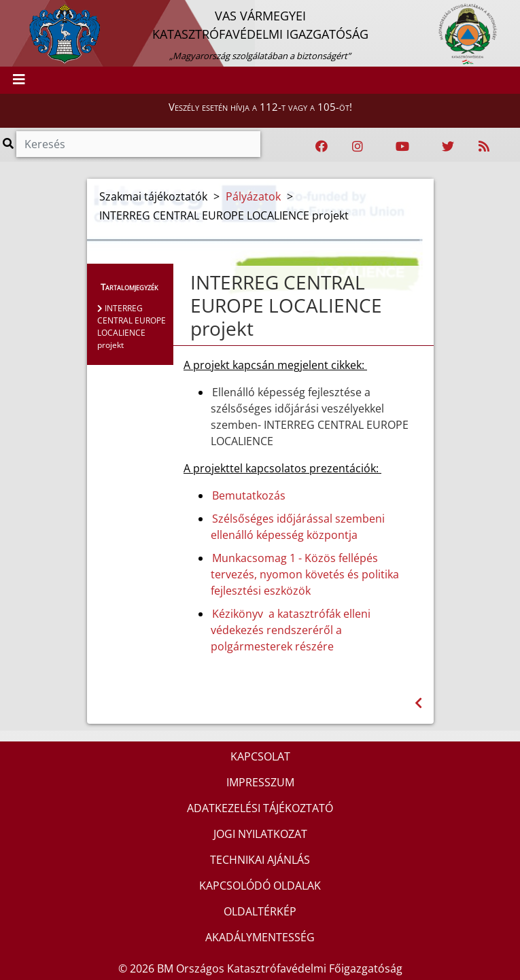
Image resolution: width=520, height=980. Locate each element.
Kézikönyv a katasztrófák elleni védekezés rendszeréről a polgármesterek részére (291, 630)
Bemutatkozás (249, 495)
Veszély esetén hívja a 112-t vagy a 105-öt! (260, 107)
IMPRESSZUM (260, 782)
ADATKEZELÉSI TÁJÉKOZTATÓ (260, 808)
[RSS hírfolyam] (484, 147)
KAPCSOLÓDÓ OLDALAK (260, 886)
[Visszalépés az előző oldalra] (418, 703)
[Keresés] (138, 144)
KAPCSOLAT (260, 756)
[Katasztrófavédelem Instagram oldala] (358, 147)
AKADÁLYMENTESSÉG (260, 937)
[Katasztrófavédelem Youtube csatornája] (402, 147)
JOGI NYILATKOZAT (260, 834)
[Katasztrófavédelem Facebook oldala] (322, 147)
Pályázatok (253, 196)
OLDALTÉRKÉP (260, 911)
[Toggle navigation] (19, 80)
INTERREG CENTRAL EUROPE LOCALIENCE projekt (132, 327)
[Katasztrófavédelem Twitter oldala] (448, 147)
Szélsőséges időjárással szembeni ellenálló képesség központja (298, 527)
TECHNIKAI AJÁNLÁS (260, 860)
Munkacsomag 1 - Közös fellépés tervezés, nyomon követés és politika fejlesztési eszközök (305, 574)
